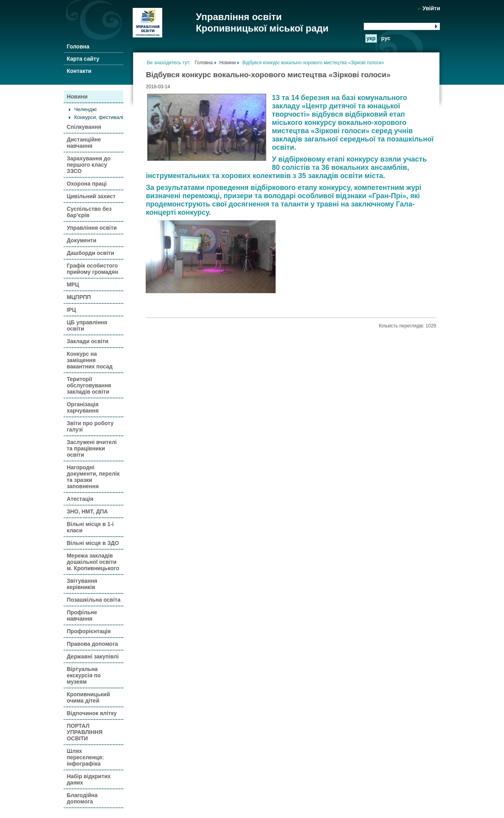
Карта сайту (83, 59)
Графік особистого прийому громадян (92, 269)
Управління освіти (92, 228)
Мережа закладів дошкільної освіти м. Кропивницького (93, 562)
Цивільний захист (91, 196)
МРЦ (73, 284)
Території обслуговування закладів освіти (89, 385)
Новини (77, 97)
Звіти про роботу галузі (90, 426)
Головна (78, 46)
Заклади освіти (87, 341)
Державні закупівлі (93, 656)
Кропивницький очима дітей (88, 697)
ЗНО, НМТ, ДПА (87, 511)
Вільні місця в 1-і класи (90, 527)
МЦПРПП (79, 297)
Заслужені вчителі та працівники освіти (92, 448)
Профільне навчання (82, 615)
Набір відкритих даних (89, 779)
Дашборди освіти (90, 253)
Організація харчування (82, 407)
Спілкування (84, 127)
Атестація (80, 499)
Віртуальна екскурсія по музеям (83, 675)
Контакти (79, 71)
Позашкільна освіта (93, 600)
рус (386, 38)
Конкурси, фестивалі (99, 117)
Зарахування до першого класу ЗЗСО (88, 165)
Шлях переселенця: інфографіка (85, 757)
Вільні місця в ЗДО (93, 543)
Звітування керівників (82, 584)
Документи (81, 240)
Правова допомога (92, 644)
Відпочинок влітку (92, 713)
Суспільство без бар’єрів (89, 212)
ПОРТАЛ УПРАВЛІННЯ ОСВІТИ (84, 732)
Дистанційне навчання (84, 143)
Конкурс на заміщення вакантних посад (90, 360)
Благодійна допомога (82, 798)
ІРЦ (71, 310)
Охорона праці (86, 184)
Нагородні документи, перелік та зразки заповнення (93, 477)
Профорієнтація (89, 631)
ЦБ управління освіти (87, 325)
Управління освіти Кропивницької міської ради (262, 22)
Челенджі (85, 109)
